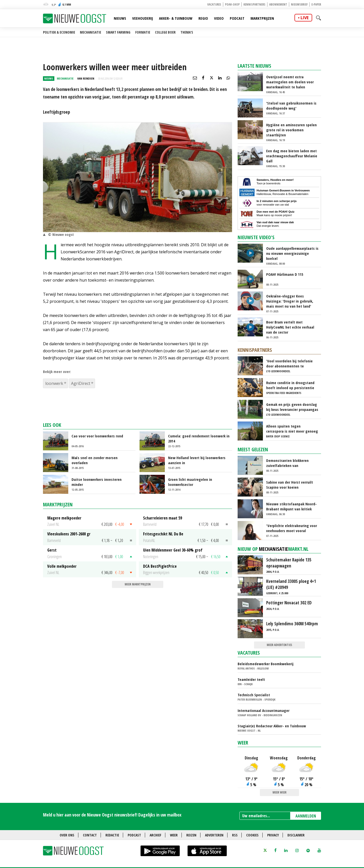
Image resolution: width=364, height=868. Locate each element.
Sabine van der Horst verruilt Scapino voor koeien (290, 485)
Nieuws (120, 18)
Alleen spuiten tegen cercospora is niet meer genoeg (292, 429)
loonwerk (54, 383)
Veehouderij (143, 18)
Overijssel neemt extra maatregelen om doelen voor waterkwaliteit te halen (290, 82)
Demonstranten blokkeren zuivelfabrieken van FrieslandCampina (287, 463)
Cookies (252, 835)
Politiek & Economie (59, 32)
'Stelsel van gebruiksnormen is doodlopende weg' (291, 106)
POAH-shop (232, 4)
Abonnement (278, 4)
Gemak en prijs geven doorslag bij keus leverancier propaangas (292, 407)
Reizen (191, 835)
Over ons (67, 835)
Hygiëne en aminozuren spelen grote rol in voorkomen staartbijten (291, 130)
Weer (243, 743)
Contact (90, 835)
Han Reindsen (86, 78)
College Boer (165, 32)
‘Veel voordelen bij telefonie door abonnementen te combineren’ (289, 363)
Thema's (187, 32)
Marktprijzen (262, 18)
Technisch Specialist (254, 695)
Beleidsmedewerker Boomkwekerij (266, 664)
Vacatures (214, 4)
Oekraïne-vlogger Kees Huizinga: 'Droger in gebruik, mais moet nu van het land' (290, 301)
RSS (235, 835)
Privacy (273, 835)
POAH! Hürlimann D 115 (285, 274)
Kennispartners (254, 4)
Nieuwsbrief (299, 4)
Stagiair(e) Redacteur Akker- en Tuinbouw (272, 726)
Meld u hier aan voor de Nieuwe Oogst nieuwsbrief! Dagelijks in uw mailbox (112, 815)
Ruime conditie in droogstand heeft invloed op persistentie (290, 385)
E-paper (316, 4)
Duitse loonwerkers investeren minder (97, 482)
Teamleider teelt (251, 679)
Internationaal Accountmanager (264, 710)
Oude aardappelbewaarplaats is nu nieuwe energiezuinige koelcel (292, 253)
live (305, 18)
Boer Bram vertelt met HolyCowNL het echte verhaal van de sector (290, 327)
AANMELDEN (306, 816)
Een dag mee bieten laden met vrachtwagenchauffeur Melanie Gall (292, 156)
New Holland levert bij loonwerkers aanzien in (197, 460)
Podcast (237, 18)
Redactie (112, 835)
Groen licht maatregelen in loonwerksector (190, 482)
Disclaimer (296, 835)
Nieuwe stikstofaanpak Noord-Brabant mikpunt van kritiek (291, 506)
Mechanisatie (90, 32)
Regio (203, 18)
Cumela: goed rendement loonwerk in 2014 (199, 438)
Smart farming (118, 32)
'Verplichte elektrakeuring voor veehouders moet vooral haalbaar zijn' (292, 528)
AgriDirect (81, 383)
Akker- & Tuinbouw (176, 18)
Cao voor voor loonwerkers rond (97, 436)
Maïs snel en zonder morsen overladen (95, 460)
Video (219, 18)
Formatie (143, 32)
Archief (155, 835)
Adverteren (214, 835)
